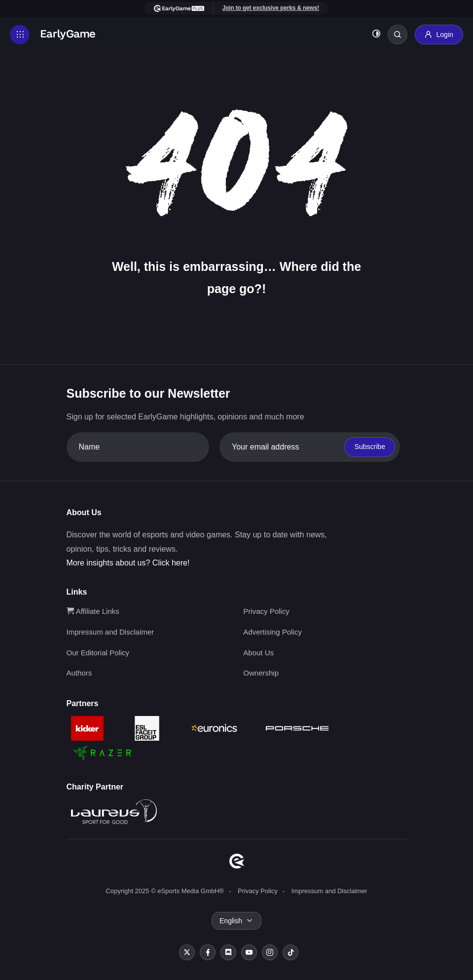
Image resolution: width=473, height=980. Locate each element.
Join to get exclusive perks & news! (271, 8)
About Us (258, 653)
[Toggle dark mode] (376, 35)
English (231, 921)
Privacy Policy (266, 611)
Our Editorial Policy (98, 653)
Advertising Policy (272, 632)
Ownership (261, 673)
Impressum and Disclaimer (110, 632)
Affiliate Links (93, 611)
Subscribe (370, 447)
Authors (79, 673)
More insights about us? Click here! (128, 563)
